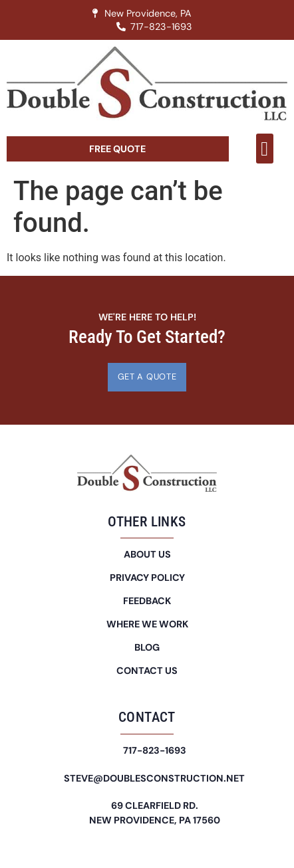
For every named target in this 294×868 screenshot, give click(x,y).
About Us (147, 554)
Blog (147, 647)
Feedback (147, 601)
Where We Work (147, 624)
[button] (265, 149)
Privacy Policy (147, 578)
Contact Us (147, 671)
